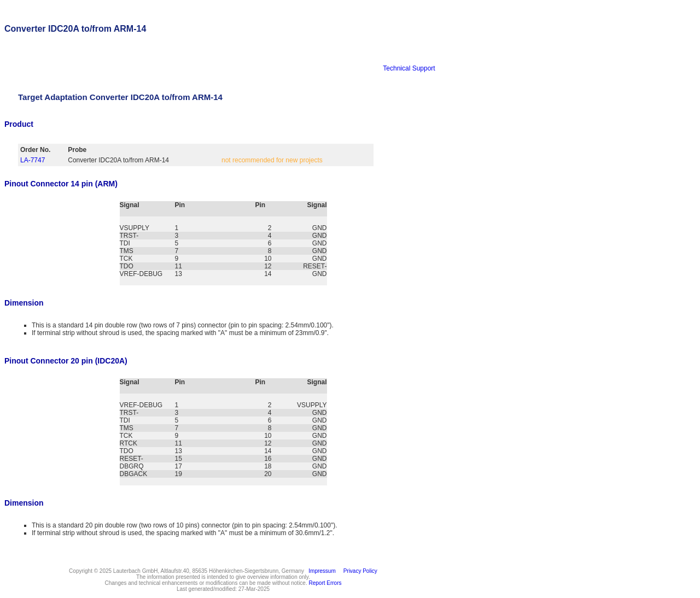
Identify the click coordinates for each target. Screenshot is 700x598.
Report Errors (325, 583)
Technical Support (409, 68)
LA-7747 (33, 160)
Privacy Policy (359, 571)
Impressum (321, 571)
